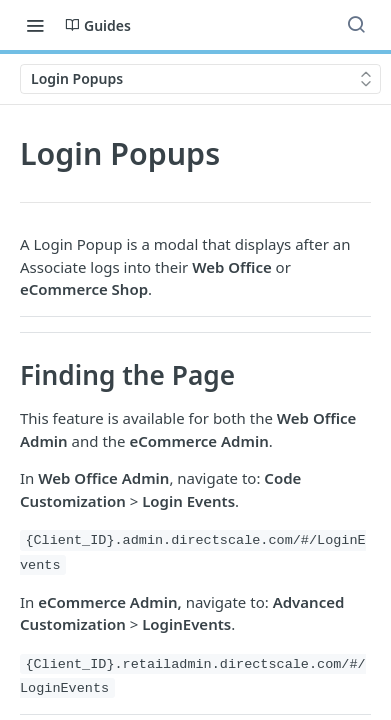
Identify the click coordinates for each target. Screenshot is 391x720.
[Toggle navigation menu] (35, 25)
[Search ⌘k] (356, 25)
